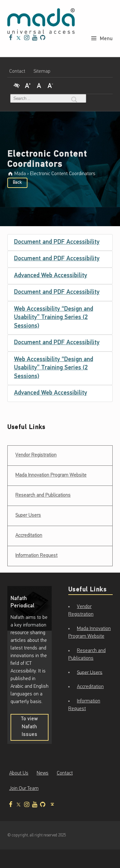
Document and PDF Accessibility (57, 242)
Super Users (28, 516)
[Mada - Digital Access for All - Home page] (41, 21)
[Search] (74, 98)
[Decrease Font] (50, 85)
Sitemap (42, 71)
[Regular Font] (39, 85)
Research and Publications (43, 495)
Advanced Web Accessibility (51, 276)
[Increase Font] (28, 85)
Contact (17, 71)
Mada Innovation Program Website (51, 475)
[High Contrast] (17, 85)
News (43, 773)
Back (17, 183)
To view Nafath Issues (35, 729)
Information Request (36, 556)
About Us (19, 773)
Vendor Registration (36, 453)
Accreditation (29, 536)
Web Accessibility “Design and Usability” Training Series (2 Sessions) (54, 318)
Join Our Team (24, 789)
